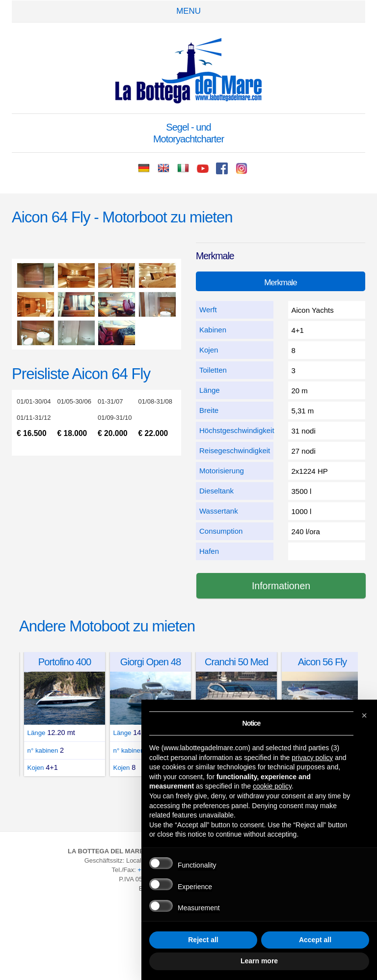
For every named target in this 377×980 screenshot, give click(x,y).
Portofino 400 (65, 662)
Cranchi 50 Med (236, 662)
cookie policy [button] (272, 786)
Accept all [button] (315, 940)
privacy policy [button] (312, 758)
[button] (364, 715)
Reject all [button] (203, 940)
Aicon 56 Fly (323, 662)
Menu (188, 11)
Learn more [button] (259, 961)
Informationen (281, 586)
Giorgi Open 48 (150, 662)
